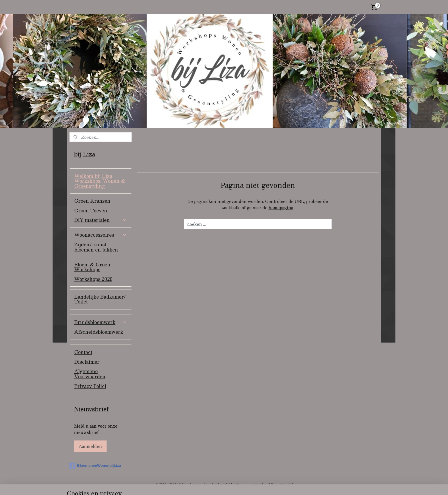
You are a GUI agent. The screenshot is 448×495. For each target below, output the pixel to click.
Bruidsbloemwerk (101, 322)
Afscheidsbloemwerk (99, 332)
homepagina (281, 208)
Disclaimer (87, 362)
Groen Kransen (92, 201)
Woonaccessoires (101, 235)
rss (209, 485)
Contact (83, 352)
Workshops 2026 (93, 279)
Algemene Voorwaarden (90, 374)
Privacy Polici (90, 386)
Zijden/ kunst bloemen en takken (96, 247)
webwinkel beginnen (230, 485)
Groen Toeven (91, 211)
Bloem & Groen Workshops (92, 267)
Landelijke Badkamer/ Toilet (100, 299)
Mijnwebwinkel (281, 485)
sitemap (198, 485)
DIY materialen (101, 220)
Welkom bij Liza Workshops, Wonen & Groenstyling (100, 181)
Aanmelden (90, 446)
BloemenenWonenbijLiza (95, 466)
